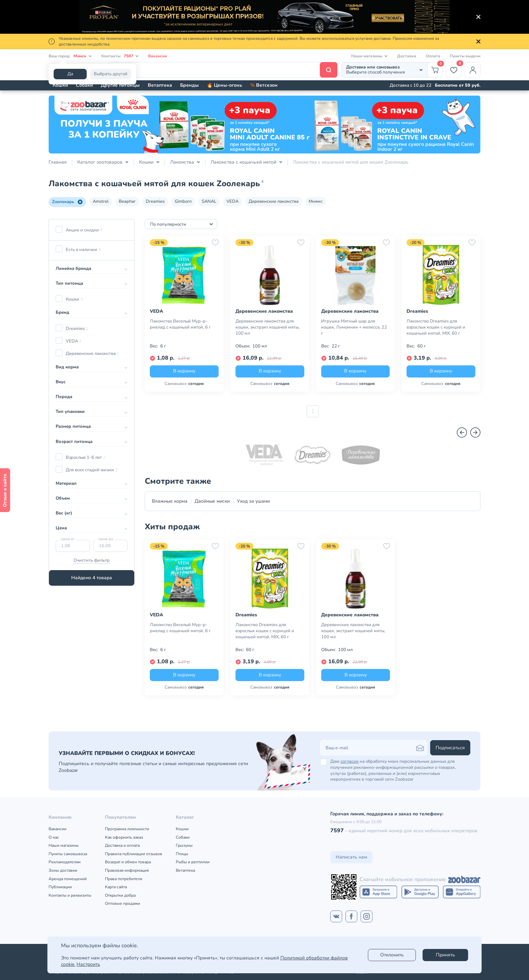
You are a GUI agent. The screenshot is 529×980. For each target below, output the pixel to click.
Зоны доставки (63, 870)
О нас (54, 837)
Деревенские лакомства (274, 201)
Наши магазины (64, 845)
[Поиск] (223, 70)
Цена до (106, 539)
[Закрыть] (478, 17)
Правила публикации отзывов (134, 854)
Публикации (60, 887)
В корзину (184, 371)
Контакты (120, 56)
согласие (350, 761)
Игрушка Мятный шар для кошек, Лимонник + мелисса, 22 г (354, 327)
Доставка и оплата (122, 845)
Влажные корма (170, 501)
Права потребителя (123, 879)
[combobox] (181, 224)
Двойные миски (212, 501)
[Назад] (462, 432)
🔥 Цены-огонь (225, 85)
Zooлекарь (67, 202)
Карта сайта (116, 887)
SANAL (209, 201)
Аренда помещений (68, 879)
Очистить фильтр (92, 560)
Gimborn (183, 201)
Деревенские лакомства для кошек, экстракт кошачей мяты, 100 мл (268, 327)
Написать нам (351, 857)
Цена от (68, 539)
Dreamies (155, 201)
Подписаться (450, 748)
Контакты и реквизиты (70, 895)
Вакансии (158, 56)
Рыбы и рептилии (193, 862)
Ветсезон (264, 85)
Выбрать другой (111, 74)
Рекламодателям (65, 862)
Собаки (84, 85)
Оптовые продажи (122, 903)
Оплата (433, 56)
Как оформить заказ (124, 837)
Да (70, 74)
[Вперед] (475, 432)
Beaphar (127, 201)
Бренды (189, 85)
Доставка (407, 56)
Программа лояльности (127, 829)
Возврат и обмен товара (128, 862)
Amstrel (101, 201)
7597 (337, 831)
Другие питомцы (120, 85)
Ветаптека (160, 85)
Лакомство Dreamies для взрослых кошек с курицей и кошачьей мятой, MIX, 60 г (436, 327)
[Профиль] (473, 70)
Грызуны (184, 845)
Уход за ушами (253, 501)
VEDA (232, 201)
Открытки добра (120, 895)
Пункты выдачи (465, 56)
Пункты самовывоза (68, 854)
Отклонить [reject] (392, 955)
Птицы (182, 854)
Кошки (60, 85)
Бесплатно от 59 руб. (458, 85)
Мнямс (316, 201)
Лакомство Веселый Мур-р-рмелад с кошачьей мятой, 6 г (180, 324)
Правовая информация (127, 870)
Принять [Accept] (446, 955)
